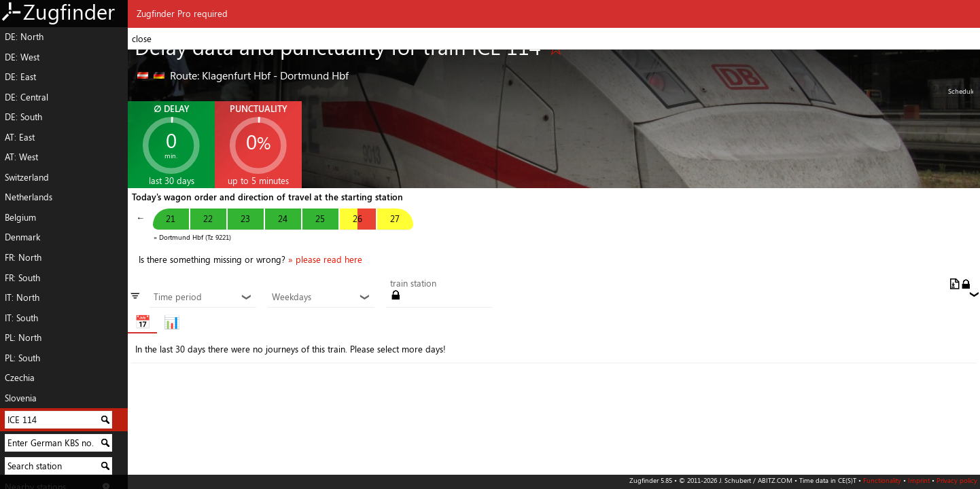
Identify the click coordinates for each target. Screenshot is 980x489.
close (142, 39)
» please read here (325, 259)
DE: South (23, 117)
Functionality (882, 480)
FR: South (22, 278)
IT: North (22, 297)
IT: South (21, 318)
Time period (203, 297)
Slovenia (21, 398)
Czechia (20, 378)
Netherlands (29, 197)
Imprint (919, 480)
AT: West (21, 157)
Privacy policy (957, 480)
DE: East (20, 77)
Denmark (22, 237)
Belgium (20, 217)
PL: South (22, 358)
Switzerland (27, 177)
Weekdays (321, 297)
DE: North (24, 37)
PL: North (23, 338)
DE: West (22, 57)
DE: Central (27, 97)
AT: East (20, 137)
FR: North (23, 257)
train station (413, 284)
